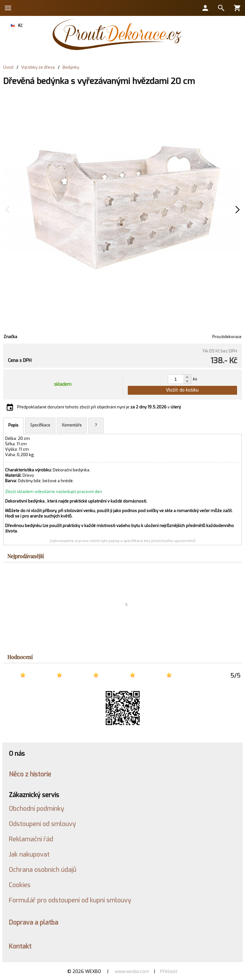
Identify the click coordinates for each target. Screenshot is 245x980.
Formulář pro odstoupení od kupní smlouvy (70, 900)
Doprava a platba (34, 922)
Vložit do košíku (182, 390)
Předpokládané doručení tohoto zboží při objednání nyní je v (99, 407)
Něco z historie (30, 774)
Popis (13, 425)
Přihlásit (169, 972)
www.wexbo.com (132, 972)
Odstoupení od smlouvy (42, 824)
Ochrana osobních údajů (43, 870)
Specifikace (40, 425)
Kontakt (20, 946)
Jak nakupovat (29, 854)
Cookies (20, 885)
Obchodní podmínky (37, 809)
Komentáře (72, 425)
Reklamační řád (31, 839)
